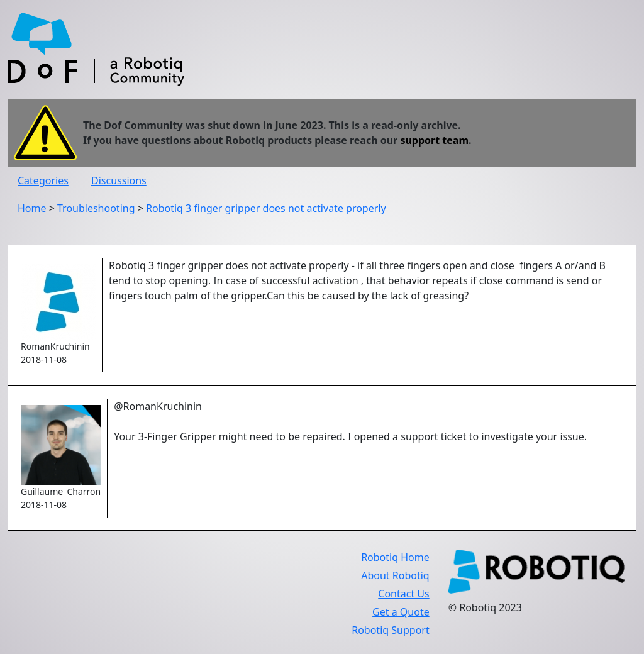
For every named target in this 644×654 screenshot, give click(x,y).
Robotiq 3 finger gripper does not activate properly (266, 208)
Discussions (119, 180)
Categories (43, 180)
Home (32, 208)
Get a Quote (401, 612)
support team (434, 140)
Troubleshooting (96, 208)
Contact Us (403, 594)
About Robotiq (395, 575)
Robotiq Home (395, 557)
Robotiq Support (390, 630)
